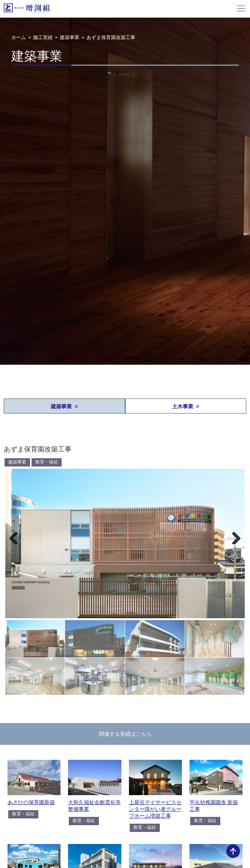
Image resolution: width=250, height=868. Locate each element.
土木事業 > (186, 406)
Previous (17, 537)
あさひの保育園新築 (31, 802)
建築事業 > (64, 406)
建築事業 (70, 37)
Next (233, 537)
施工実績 (43, 37)
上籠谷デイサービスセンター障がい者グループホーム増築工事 (155, 809)
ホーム (19, 37)
